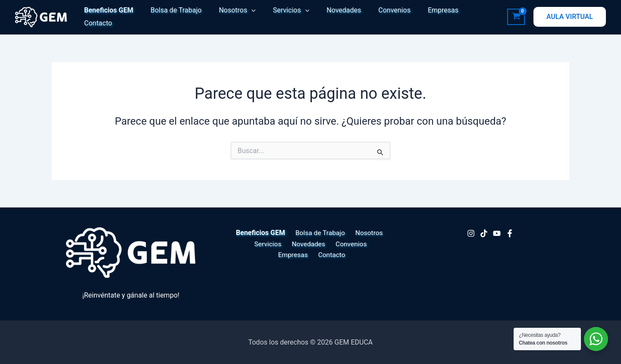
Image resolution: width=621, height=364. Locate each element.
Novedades (328, 17)
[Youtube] (497, 233)
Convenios (375, 17)
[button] (243, 17)
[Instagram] (471, 233)
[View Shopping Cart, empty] (516, 17)
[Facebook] (510, 233)
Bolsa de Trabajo (171, 17)
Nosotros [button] (228, 17)
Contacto (464, 17)
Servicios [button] (279, 17)
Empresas (421, 17)
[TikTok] (484, 233)
